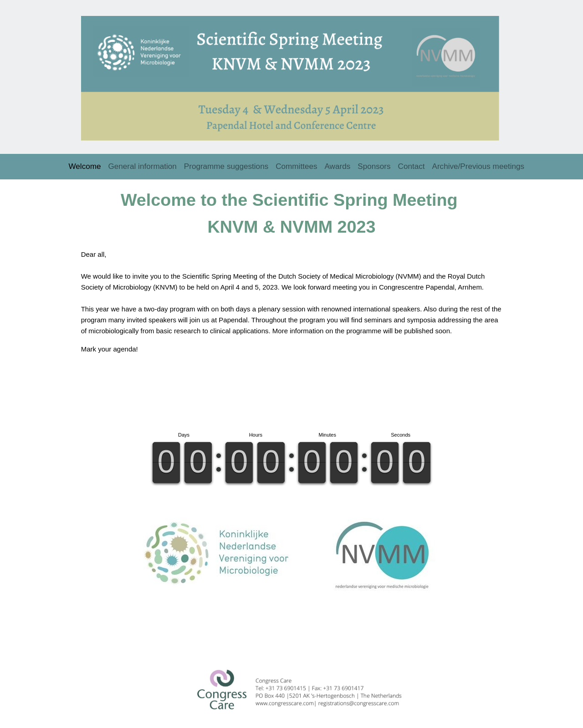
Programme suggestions (226, 164)
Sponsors (374, 164)
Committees (296, 164)
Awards (338, 164)
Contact (412, 164)
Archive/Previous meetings (478, 164)
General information (143, 164)
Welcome (85, 164)
